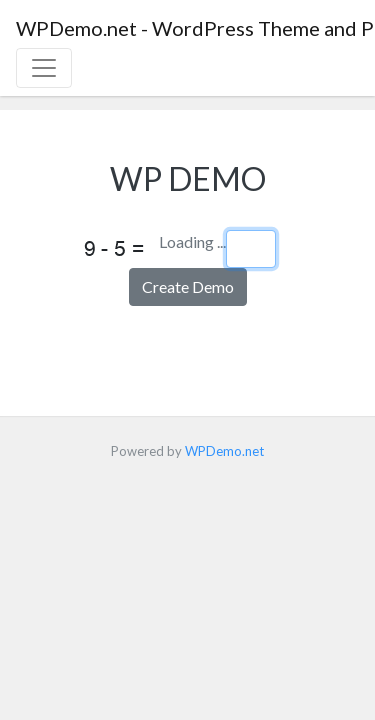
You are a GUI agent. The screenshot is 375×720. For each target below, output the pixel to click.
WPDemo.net (224, 451)
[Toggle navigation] (44, 68)
